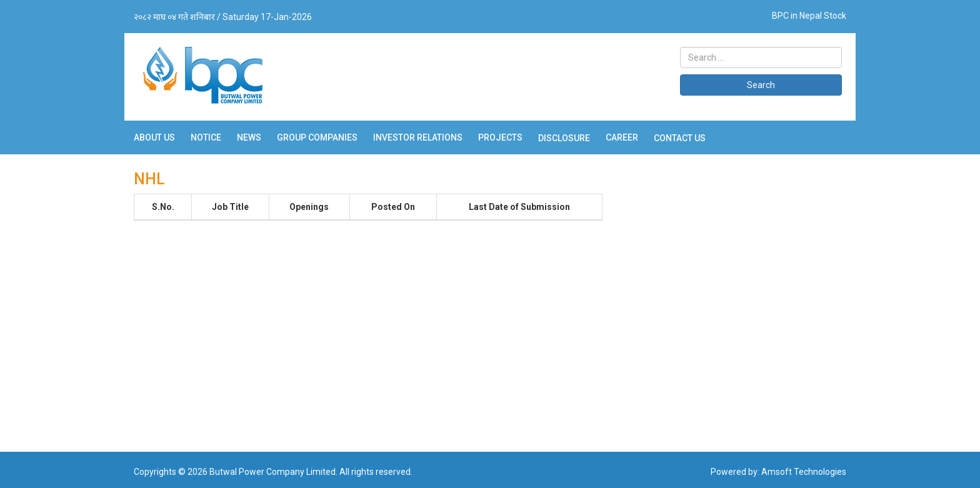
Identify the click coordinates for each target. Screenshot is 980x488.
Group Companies (317, 137)
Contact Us (680, 138)
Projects (500, 137)
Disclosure (564, 138)
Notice (206, 137)
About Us (154, 137)
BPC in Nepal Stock (809, 16)
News (249, 137)
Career (622, 137)
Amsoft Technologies (804, 472)
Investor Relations (418, 137)
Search (761, 85)
